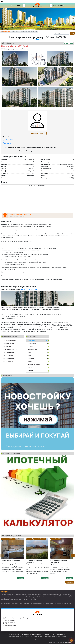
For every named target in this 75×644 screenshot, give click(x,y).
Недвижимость (26, 634)
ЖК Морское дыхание (29, 289)
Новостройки (7, 32)
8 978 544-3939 (8, 140)
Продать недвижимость (14, 637)
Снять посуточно (62, 637)
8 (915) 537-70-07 (56, 5)
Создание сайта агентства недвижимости (63, 641)
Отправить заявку (37, 133)
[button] (73, 555)
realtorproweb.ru (69, 642)
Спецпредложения (37, 639)
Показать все (70, 582)
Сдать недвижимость (27, 637)
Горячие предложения (14, 634)
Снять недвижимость (50, 637)
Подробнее (21, 578)
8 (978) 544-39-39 (19, 5)
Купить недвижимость (37, 634)
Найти (72, 33)
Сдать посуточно (39, 637)
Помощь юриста (61, 634)
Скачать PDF (7, 143)
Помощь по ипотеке (50, 634)
